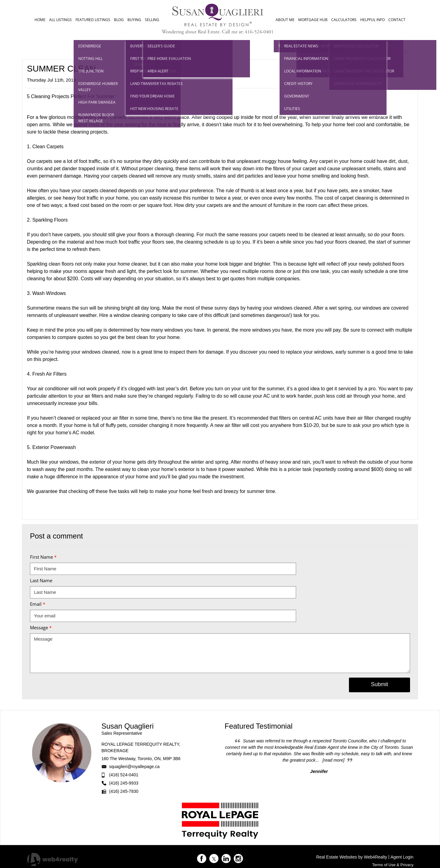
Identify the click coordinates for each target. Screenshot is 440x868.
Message (41, 627)
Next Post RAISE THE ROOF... (381, 52)
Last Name (41, 580)
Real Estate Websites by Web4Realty (352, 857)
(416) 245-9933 (124, 783)
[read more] (334, 760)
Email (38, 604)
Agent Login (402, 857)
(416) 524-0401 (124, 775)
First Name (43, 557)
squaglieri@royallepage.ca (134, 767)
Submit (380, 684)
